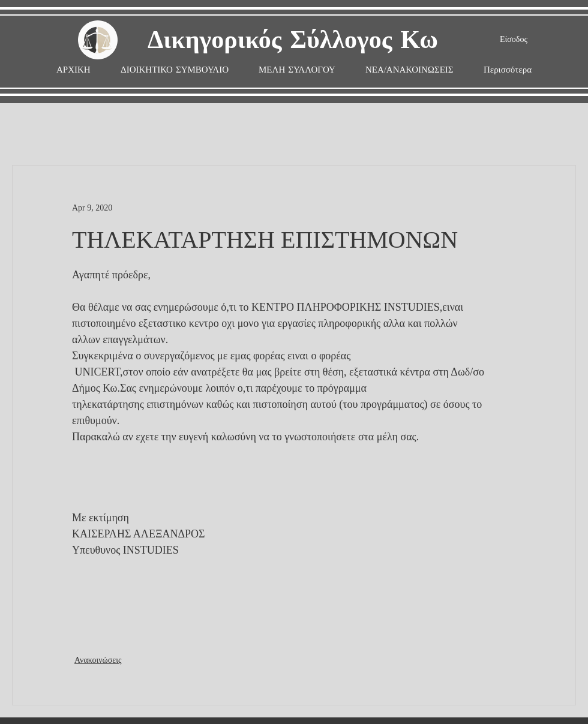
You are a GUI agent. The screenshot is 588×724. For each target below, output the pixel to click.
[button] (297, 70)
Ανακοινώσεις (98, 660)
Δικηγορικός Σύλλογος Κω (293, 40)
